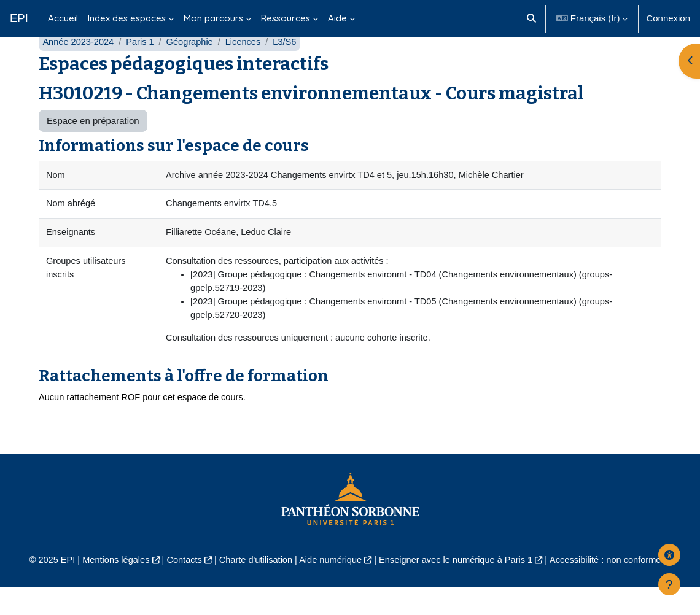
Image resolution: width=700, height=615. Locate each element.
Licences (248, 66)
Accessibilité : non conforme (612, 588)
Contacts (180, 588)
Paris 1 (143, 66)
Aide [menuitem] (337, 18)
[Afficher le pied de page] (669, 584)
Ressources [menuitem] (286, 18)
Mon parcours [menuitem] (213, 18)
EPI (19, 18)
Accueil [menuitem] (63, 18)
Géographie (193, 66)
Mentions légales (110, 588)
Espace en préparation (93, 145)
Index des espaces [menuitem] (127, 18)
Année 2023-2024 (79, 66)
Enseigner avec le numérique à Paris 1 (458, 588)
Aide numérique (330, 588)
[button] (531, 18)
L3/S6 (290, 66)
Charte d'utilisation (253, 588)
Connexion (668, 18)
